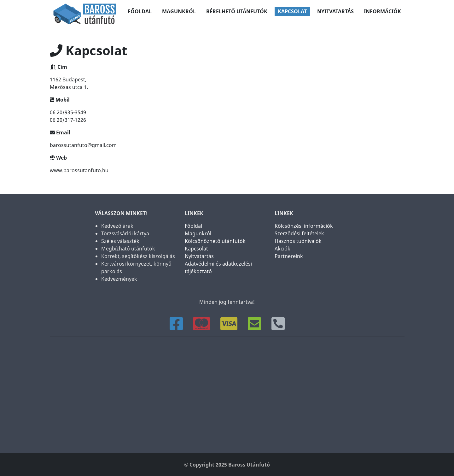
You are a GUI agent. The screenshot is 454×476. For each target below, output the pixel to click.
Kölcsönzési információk (303, 226)
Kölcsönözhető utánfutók (215, 241)
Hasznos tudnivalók (298, 241)
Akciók (282, 249)
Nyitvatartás (335, 11)
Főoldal (140, 11)
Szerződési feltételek (299, 233)
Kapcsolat (292, 11)
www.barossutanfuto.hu (79, 170)
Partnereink (288, 256)
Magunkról (179, 11)
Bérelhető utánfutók (237, 11)
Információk (382, 11)
